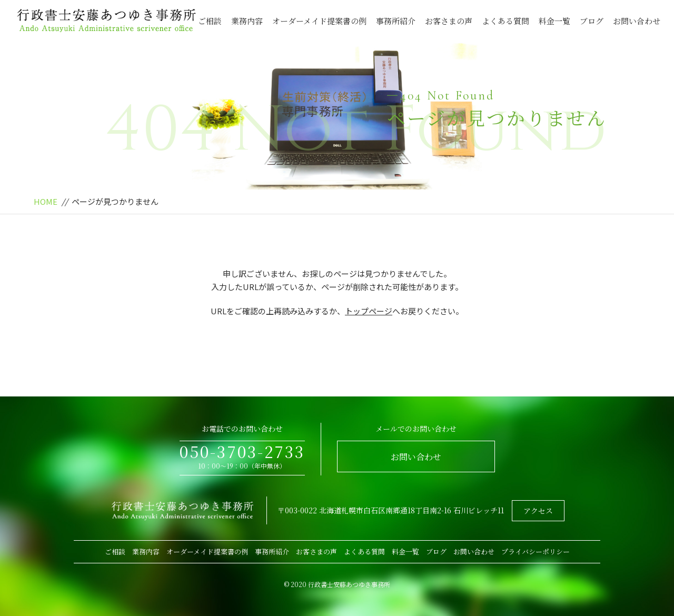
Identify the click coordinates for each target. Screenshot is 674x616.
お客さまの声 (449, 21)
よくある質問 (506, 21)
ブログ (592, 21)
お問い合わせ (637, 21)
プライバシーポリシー (536, 552)
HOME (46, 201)
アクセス (538, 511)
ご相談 (210, 21)
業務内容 (247, 21)
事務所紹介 (396, 21)
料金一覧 (554, 21)
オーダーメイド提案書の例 (319, 21)
